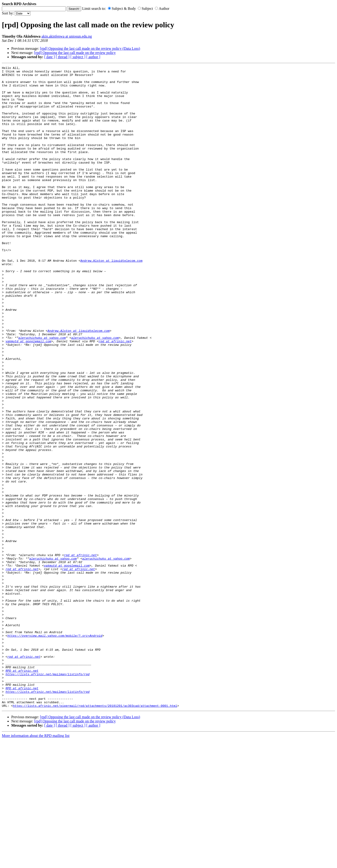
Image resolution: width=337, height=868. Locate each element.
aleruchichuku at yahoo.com (42, 392)
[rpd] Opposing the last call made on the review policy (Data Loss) (90, 48)
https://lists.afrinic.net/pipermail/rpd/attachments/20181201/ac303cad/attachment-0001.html (95, 834)
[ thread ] (63, 57)
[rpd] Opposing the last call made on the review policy (75, 53)
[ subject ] (78, 57)
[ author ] (93, 57)
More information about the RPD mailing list (36, 864)
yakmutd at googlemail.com (28, 396)
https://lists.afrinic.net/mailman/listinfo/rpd (48, 796)
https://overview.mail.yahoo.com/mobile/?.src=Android (55, 750)
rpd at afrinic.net (115, 396)
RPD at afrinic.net (22, 792)
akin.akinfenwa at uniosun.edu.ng (67, 36)
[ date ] (49, 57)
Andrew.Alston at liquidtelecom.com (111, 300)
